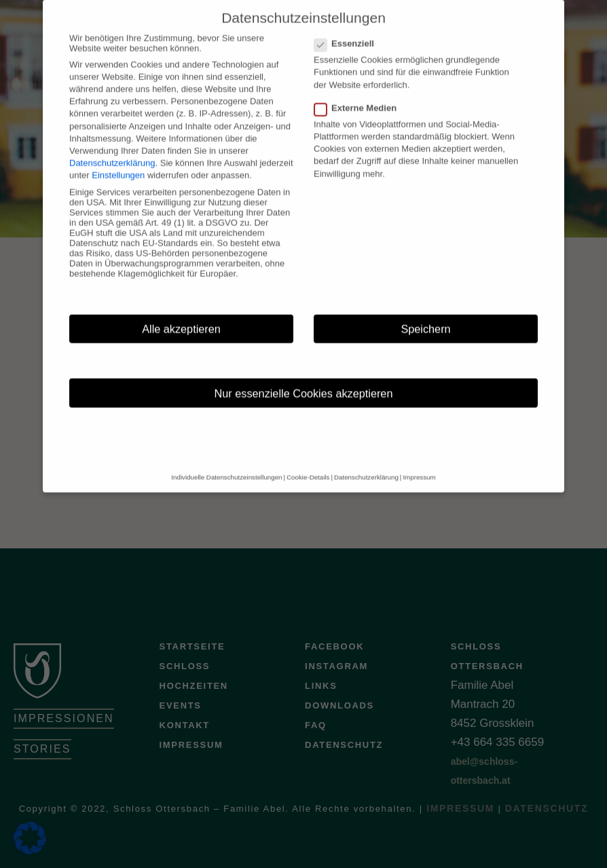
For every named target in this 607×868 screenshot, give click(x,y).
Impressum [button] (419, 466)
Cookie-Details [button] (308, 466)
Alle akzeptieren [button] (181, 317)
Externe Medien (360, 96)
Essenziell (348, 32)
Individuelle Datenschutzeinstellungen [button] (226, 466)
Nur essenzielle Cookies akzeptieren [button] (304, 381)
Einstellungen (118, 164)
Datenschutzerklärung (112, 151)
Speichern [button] (425, 317)
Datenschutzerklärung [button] (366, 466)
